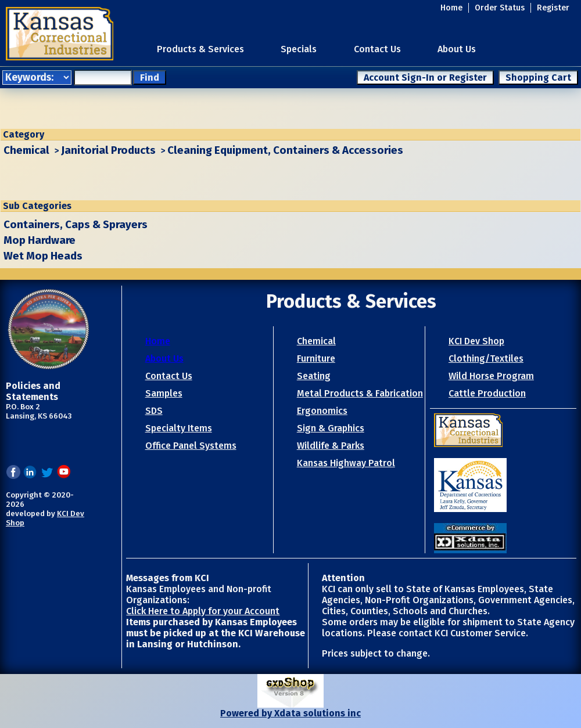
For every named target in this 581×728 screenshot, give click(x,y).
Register (553, 8)
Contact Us (377, 49)
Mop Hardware (40, 240)
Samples (164, 393)
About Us (457, 49)
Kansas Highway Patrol (346, 463)
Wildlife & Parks (331, 446)
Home (451, 8)
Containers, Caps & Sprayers (76, 225)
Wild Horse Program (491, 376)
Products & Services (200, 49)
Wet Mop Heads (43, 256)
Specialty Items (179, 428)
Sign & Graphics (331, 428)
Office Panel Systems (191, 446)
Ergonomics (322, 411)
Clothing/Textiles (486, 358)
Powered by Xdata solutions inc (290, 713)
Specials (299, 49)
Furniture (316, 358)
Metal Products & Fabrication (360, 393)
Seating (314, 376)
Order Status (500, 8)
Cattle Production (487, 393)
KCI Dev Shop (476, 341)
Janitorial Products (108, 150)
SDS (154, 411)
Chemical (26, 150)
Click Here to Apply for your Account (203, 611)
